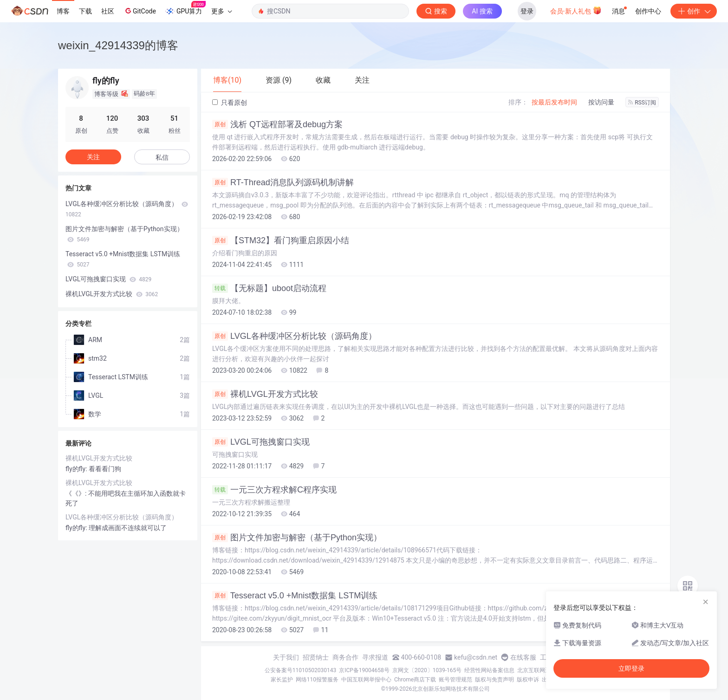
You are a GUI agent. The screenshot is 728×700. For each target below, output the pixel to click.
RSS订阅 (642, 103)
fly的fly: (77, 469)
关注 (93, 157)
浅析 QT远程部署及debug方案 (277, 124)
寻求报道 (375, 657)
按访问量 (601, 102)
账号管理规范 (455, 680)
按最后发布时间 (554, 102)
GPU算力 (185, 8)
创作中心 (648, 11)
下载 (85, 11)
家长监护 (282, 680)
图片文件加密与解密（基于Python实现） (297, 538)
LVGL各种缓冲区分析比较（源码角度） (294, 336)
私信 (162, 157)
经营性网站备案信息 (489, 670)
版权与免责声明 (494, 680)
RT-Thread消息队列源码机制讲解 (283, 182)
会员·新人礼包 (576, 10)
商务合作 (345, 657)
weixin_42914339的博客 (118, 45)
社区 (108, 11)
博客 (63, 11)
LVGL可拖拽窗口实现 (261, 442)
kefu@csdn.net (476, 657)
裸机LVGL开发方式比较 (265, 394)
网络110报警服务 (317, 680)
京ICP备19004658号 (364, 670)
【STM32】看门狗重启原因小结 (281, 240)
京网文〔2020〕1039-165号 (427, 670)
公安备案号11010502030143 (300, 670)
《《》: (77, 493)
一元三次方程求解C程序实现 (274, 490)
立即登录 (631, 668)
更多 (221, 11)
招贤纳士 (316, 657)
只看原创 (230, 103)
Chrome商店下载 (415, 680)
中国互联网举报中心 (366, 680)
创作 (694, 11)
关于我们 (286, 657)
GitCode (140, 11)
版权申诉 (528, 680)
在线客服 (523, 657)
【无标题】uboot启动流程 (269, 288)
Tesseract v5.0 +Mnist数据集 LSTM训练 (295, 596)
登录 (527, 11)
